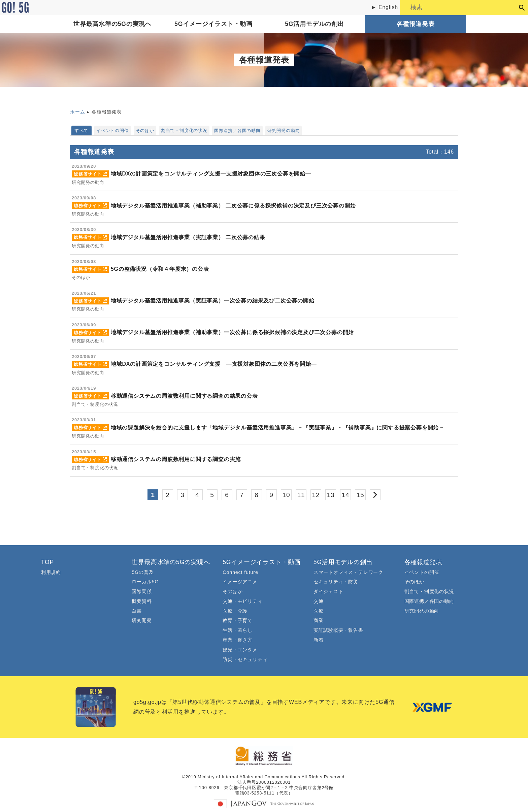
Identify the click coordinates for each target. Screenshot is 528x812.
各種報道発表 (416, 24)
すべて (81, 131)
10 (286, 495)
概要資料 (142, 601)
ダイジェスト (328, 591)
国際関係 (142, 591)
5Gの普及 (143, 572)
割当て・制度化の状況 (184, 131)
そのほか (145, 131)
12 (316, 495)
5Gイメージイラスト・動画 (213, 24)
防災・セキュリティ (245, 659)
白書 (137, 611)
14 (346, 495)
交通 (319, 601)
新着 (319, 640)
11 (301, 495)
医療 (319, 611)
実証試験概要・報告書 (338, 630)
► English (385, 7)
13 (331, 495)
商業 (319, 620)
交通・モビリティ (242, 601)
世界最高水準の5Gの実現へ (112, 24)
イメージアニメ (240, 582)
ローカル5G (145, 582)
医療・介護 (235, 611)
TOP (47, 562)
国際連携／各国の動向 (237, 131)
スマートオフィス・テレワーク (348, 572)
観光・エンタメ (240, 650)
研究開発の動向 (284, 131)
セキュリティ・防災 (336, 582)
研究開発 (142, 620)
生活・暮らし (238, 630)
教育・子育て (238, 620)
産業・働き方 (238, 640)
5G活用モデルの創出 (314, 24)
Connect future (240, 572)
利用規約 (51, 572)
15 (360, 495)
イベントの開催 (113, 131)
